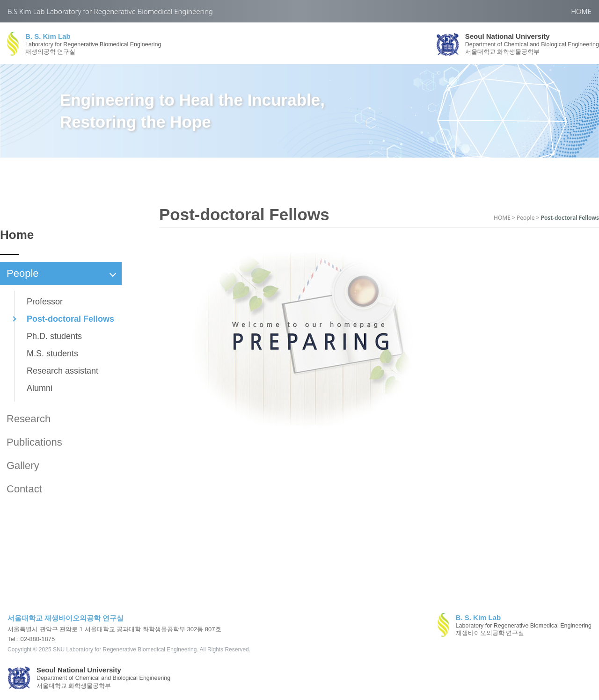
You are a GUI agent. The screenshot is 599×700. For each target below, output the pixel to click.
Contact (24, 489)
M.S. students (52, 354)
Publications (34, 442)
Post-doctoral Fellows (70, 319)
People (61, 273)
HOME (581, 11)
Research (29, 419)
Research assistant (62, 371)
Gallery (23, 465)
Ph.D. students (54, 336)
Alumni (40, 388)
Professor (45, 302)
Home (17, 235)
